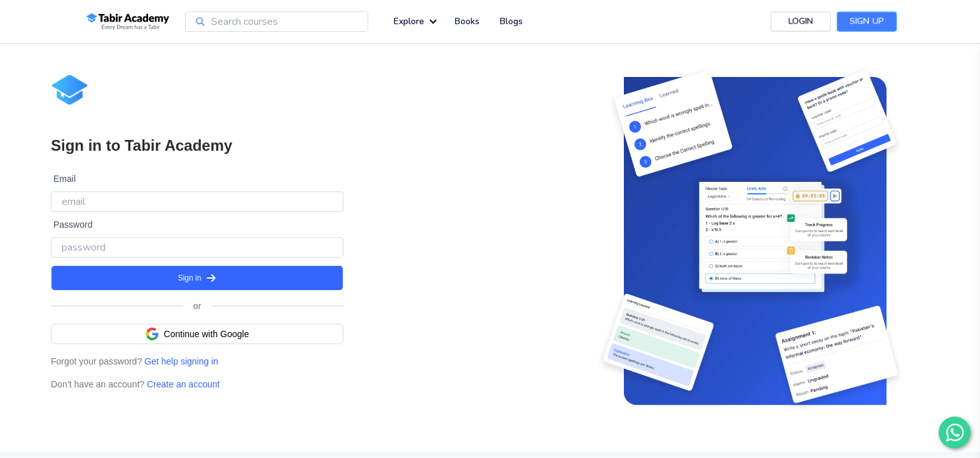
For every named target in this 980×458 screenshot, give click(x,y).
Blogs (511, 21)
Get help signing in (180, 361)
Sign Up (866, 21)
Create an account (182, 384)
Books (467, 21)
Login (801, 21)
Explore (409, 21)
